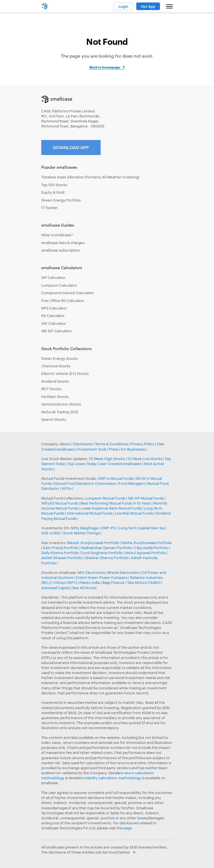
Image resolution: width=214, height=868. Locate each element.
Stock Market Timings (81, 533)
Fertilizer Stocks (55, 397)
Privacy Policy (143, 444)
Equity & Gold (53, 192)
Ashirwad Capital (55, 588)
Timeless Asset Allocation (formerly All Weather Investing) (90, 177)
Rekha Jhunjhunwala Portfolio (147, 543)
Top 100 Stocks (54, 185)
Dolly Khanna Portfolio (60, 553)
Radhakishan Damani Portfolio (106, 548)
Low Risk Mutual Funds (134, 513)
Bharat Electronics (123, 572)
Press (114, 449)
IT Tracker (50, 208)
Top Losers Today (82, 464)
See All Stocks (84, 588)
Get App (148, 6)
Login (123, 6)
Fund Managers (132, 483)
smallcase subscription (61, 250)
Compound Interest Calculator (68, 293)
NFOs (67, 488)
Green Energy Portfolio (61, 200)
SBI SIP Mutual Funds (146, 498)
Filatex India (90, 582)
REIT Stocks (51, 389)
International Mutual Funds (89, 513)
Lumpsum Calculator (59, 285)
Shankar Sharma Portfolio (107, 558)
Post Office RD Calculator (63, 301)
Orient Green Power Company (102, 577)
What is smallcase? (57, 235)
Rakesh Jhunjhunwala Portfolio (93, 543)
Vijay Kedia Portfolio (151, 548)
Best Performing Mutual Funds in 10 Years (116, 503)
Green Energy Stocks (59, 358)
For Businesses (133, 449)
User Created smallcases (120, 464)
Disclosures (83, 444)
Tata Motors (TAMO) (144, 582)
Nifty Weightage (85, 528)
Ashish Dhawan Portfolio (62, 558)
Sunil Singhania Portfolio (102, 553)
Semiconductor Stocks (61, 404)
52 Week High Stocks (107, 459)
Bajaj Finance (113, 582)
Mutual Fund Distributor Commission (85, 483)
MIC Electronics (91, 572)
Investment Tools (92, 449)
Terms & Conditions (112, 444)
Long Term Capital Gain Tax (142, 528)
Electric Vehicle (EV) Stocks (65, 373)
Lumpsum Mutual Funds (105, 498)
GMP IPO (109, 528)
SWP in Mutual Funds (115, 478)
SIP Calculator (53, 277)
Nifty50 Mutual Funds (60, 503)
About (65, 444)
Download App (71, 147)
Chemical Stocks (56, 366)
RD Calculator (53, 316)
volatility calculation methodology (112, 778)
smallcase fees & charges (63, 243)
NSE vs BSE (51, 533)
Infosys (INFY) (65, 582)
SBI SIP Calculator (57, 331)
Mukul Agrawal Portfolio (146, 553)
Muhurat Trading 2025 (60, 412)
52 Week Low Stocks (145, 459)
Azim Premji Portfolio (61, 548)
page (128, 828)
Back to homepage (105, 67)
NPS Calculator (54, 308)
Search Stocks (54, 419)
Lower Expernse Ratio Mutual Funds (111, 508)
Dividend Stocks (55, 381)
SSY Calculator (54, 323)
